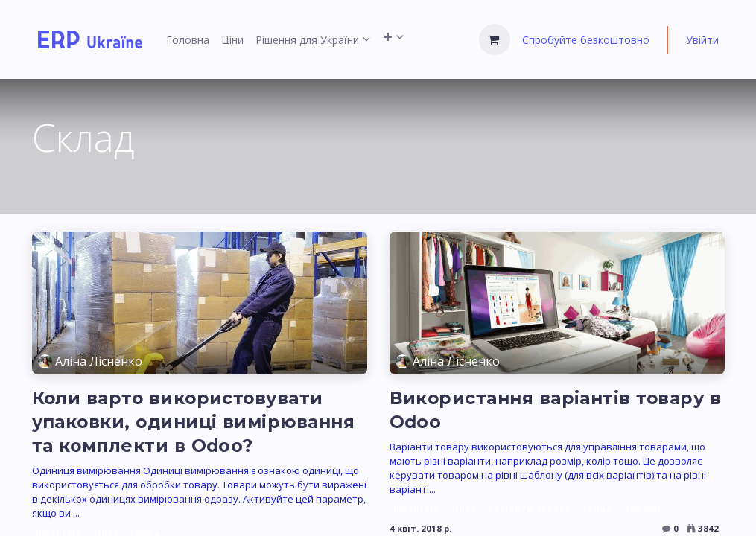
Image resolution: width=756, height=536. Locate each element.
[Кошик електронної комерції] (495, 39)
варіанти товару (529, 509)
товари (642, 509)
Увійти (702, 40)
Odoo (464, 509)
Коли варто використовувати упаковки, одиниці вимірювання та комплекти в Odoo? (194, 422)
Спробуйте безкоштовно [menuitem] (586, 40)
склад (597, 509)
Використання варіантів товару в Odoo (556, 410)
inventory (416, 509)
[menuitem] (188, 40)
